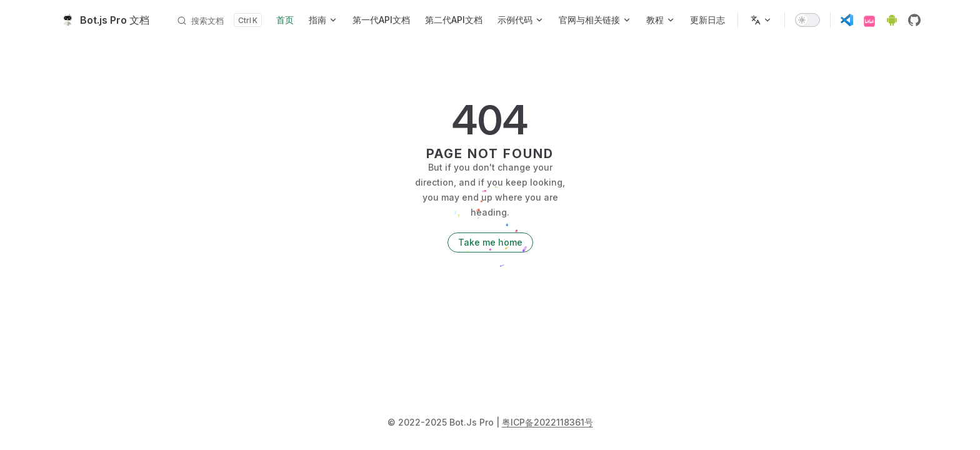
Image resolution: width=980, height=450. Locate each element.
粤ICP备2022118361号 (547, 422)
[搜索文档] (219, 20)
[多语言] (761, 20)
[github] (914, 20)
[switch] (807, 20)
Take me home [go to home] (490, 242)
